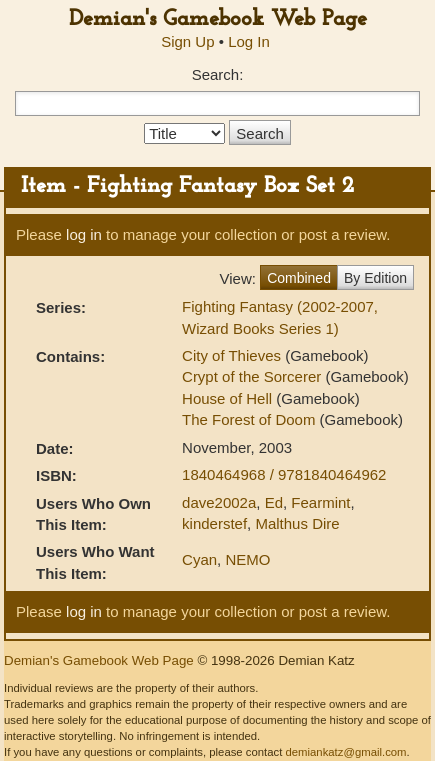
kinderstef (214, 523)
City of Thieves (233, 355)
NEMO (247, 559)
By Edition (375, 278)
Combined (299, 278)
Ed (274, 502)
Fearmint (320, 502)
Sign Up (187, 41)
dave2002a (219, 502)
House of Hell (229, 398)
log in (84, 234)
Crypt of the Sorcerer (253, 376)
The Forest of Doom (251, 419)
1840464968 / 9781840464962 (284, 474)
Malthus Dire (297, 523)
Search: (218, 74)
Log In (249, 41)
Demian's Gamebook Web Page (218, 19)
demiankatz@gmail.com (345, 752)
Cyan (199, 559)
